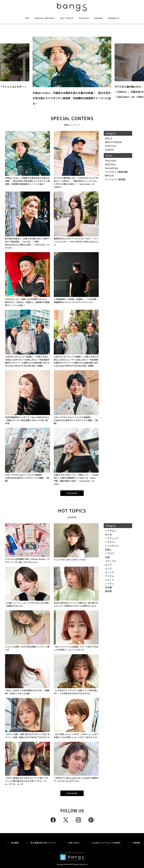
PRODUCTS (114, 18)
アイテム (109, 576)
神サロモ (110, 176)
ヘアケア (110, 553)
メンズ (108, 568)
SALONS (98, 18)
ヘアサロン (111, 531)
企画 (107, 557)
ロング (108, 565)
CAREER (109, 150)
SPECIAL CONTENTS (45, 18)
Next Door (110, 164)
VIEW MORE (72, 493)
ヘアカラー (111, 542)
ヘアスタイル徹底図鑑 (116, 172)
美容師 (108, 591)
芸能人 (108, 550)
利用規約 (137, 843)
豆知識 (108, 587)
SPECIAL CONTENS (72, 118)
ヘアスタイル (112, 546)
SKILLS (109, 138)
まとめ (108, 534)
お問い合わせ (74, 843)
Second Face (112, 168)
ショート (110, 580)
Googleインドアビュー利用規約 (106, 843)
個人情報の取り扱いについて (43, 843)
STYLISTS (84, 18)
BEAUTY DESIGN (113, 142)
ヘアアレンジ (112, 538)
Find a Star (111, 160)
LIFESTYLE (111, 146)
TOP (27, 18)
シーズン (109, 584)
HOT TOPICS (67, 18)
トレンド (110, 572)
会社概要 (15, 843)
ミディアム (111, 561)
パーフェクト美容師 (115, 179)
